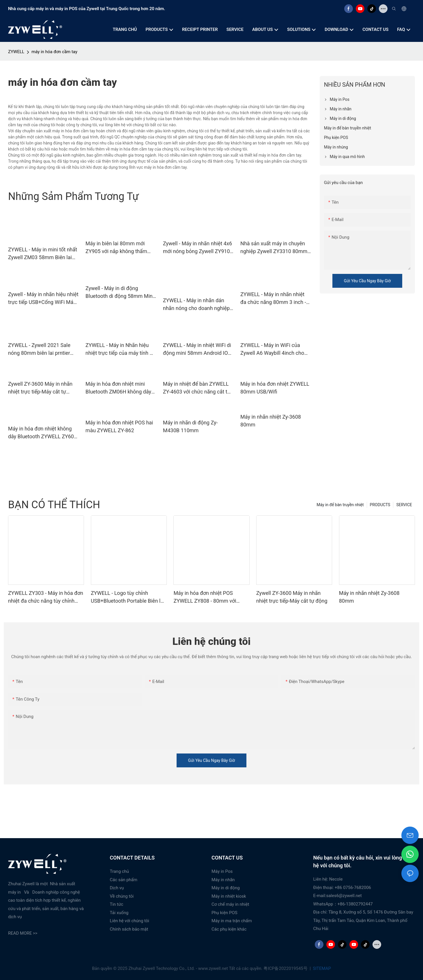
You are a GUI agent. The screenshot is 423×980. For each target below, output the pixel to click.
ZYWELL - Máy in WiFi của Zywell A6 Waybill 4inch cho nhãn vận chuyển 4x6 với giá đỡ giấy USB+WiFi (273, 349)
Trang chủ (119, 871)
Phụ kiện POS (224, 913)
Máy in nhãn (223, 880)
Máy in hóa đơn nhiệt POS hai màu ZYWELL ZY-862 (119, 426)
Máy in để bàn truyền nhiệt (340, 505)
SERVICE (404, 505)
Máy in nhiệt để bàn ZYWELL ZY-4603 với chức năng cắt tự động (197, 388)
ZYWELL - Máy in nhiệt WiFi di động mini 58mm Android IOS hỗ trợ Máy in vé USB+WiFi (197, 349)
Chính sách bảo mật (129, 929)
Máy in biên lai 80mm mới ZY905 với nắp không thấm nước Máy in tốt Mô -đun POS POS (119, 248)
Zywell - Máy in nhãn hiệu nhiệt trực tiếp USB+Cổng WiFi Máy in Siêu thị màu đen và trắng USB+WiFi (43, 299)
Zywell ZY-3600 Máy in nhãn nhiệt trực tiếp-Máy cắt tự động (40, 388)
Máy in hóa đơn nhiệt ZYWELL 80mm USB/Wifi (275, 388)
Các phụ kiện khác (229, 929)
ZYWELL (16, 52)
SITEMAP (321, 968)
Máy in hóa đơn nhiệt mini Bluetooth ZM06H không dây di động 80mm (118, 388)
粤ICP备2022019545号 (286, 968)
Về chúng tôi (122, 896)
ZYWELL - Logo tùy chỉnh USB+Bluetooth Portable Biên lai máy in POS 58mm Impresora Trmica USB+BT (128, 597)
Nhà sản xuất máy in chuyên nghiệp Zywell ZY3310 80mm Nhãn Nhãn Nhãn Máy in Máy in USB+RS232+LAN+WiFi (274, 248)
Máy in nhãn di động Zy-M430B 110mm (190, 426)
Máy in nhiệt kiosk (229, 896)
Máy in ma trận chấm (232, 921)
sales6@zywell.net (344, 896)
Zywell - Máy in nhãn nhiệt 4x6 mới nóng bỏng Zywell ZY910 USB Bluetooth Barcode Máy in (198, 248)
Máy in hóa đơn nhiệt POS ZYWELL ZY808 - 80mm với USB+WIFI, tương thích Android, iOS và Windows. (209, 597)
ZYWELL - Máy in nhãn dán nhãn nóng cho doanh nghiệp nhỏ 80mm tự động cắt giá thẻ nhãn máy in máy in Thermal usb (198, 305)
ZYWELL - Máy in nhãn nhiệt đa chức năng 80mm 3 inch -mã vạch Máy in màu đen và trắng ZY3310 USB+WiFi (273, 299)
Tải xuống (119, 913)
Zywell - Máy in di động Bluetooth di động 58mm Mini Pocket (120, 293)
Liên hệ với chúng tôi (130, 921)
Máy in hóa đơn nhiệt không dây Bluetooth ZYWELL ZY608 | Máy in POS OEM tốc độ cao (42, 433)
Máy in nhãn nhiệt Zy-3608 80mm (271, 421)
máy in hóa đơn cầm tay (54, 52)
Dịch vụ (117, 888)
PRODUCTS (380, 505)
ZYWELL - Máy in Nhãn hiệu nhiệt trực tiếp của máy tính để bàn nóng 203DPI (120, 349)
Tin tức (117, 904)
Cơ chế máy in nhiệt (230, 904)
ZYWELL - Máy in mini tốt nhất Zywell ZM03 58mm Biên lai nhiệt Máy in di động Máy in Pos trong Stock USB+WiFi (43, 254)
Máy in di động (226, 888)
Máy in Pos (222, 871)
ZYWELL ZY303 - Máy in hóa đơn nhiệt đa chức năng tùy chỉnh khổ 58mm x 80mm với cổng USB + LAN (46, 597)
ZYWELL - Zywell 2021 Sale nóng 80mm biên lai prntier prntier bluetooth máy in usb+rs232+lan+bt (39, 349)
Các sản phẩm (124, 880)
